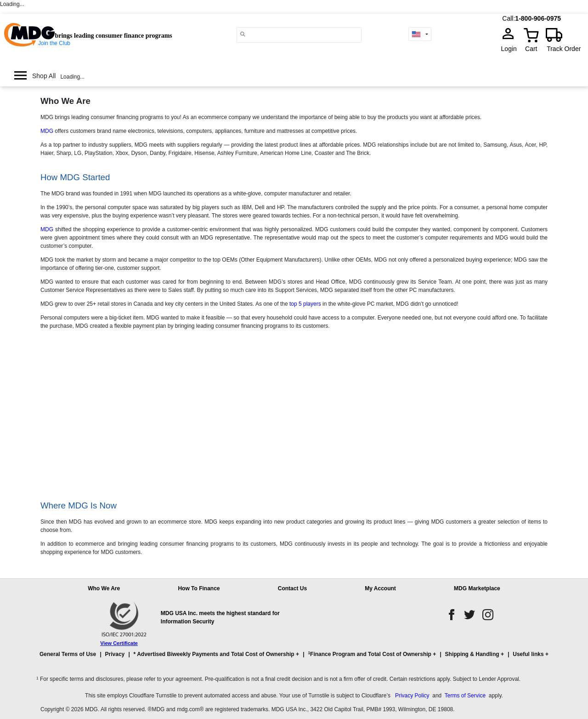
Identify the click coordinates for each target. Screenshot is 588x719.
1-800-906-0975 (538, 18)
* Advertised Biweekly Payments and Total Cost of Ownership (214, 654)
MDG (47, 131)
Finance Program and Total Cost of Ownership (369, 654)
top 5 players (305, 304)
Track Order (564, 49)
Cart (531, 49)
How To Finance (199, 588)
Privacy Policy (412, 696)
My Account (380, 588)
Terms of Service (465, 696)
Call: (509, 18)
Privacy (115, 654)
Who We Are (104, 588)
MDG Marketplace (477, 588)
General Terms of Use (68, 654)
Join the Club (54, 43)
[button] (294, 658)
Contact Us (292, 588)
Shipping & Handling (472, 654)
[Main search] (243, 34)
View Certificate (119, 643)
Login (512, 49)
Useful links (528, 654)
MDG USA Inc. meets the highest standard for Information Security (220, 617)
